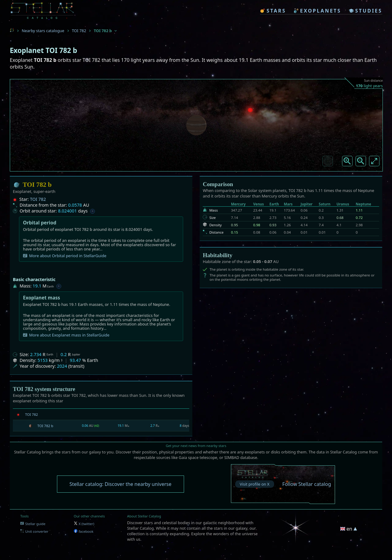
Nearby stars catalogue (43, 31)
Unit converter (34, 531)
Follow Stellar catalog (307, 484)
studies (366, 11)
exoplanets (317, 11)
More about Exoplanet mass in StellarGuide (66, 335)
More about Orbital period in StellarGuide (65, 256)
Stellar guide (33, 524)
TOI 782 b (45, 426)
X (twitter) (84, 524)
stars (273, 11)
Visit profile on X (255, 484)
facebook (84, 531)
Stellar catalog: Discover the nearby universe (121, 484)
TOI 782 (79, 31)
